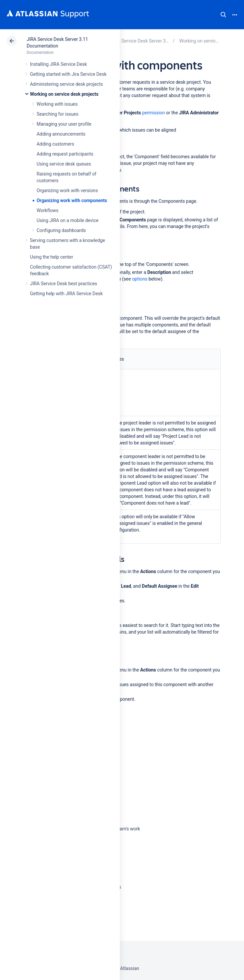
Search (223, 15)
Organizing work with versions (67, 190)
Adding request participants (65, 154)
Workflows (47, 210)
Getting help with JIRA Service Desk (66, 294)
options (139, 279)
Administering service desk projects (66, 84)
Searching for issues (57, 114)
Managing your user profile (64, 124)
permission (154, 113)
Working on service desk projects (64, 94)
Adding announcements (61, 134)
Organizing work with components (72, 200)
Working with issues (57, 104)
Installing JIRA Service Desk (58, 64)
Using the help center (52, 257)
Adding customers (55, 144)
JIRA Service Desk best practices (64, 284)
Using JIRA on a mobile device (68, 220)
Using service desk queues (64, 164)
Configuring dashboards (61, 230)
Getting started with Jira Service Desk (68, 74)
